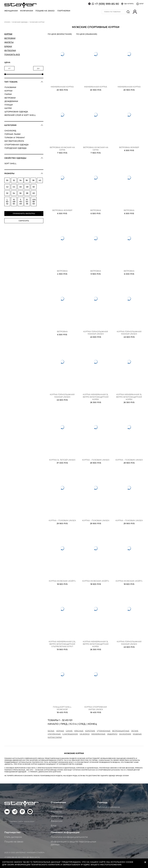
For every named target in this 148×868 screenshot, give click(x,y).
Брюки (8, 46)
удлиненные (104, 731)
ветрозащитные (121, 731)
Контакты (56, 812)
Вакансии (57, 821)
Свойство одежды (15, 158)
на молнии (125, 734)
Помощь (102, 802)
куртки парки (55, 737)
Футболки (10, 50)
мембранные (98, 734)
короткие (90, 731)
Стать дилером (13, 837)
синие (69, 731)
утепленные (54, 734)
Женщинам (11, 11)
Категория (10, 125)
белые (51, 731)
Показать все (12, 54)
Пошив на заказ (45, 11)
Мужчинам (27, 11)
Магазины (57, 816)
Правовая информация (65, 832)
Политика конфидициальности (69, 837)
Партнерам (64, 11)
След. (82, 724)
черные (60, 731)
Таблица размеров (109, 807)
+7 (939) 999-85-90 (107, 4)
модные (137, 734)
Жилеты (9, 42)
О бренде (57, 807)
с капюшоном (70, 734)
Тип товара (11, 82)
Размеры (9, 173)
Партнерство (12, 832)
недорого (112, 734)
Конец (92, 724)
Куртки (8, 34)
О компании (58, 802)
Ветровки (10, 38)
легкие (135, 731)
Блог (54, 826)
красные (79, 731)
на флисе (85, 734)
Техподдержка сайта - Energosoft (19, 822)
